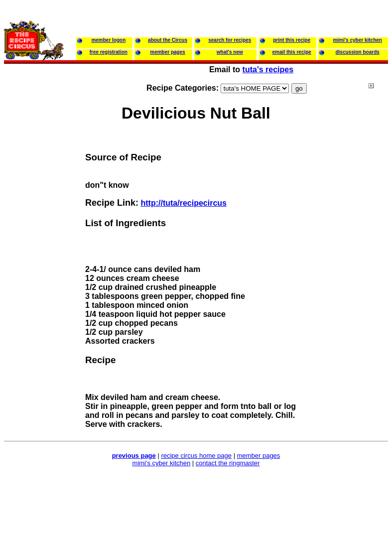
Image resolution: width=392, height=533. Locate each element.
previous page (134, 456)
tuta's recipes (268, 69)
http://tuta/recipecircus (183, 203)
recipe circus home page (196, 456)
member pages (259, 456)
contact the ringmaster (228, 463)
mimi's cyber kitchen (162, 463)
